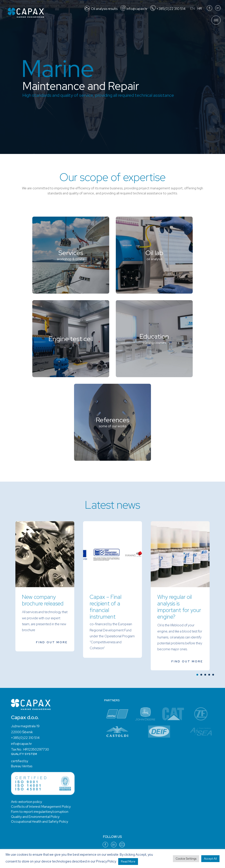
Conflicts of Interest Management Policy (40, 806)
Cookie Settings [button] (186, 859)
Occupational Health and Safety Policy (39, 821)
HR (200, 9)
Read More (128, 862)
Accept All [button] (210, 859)
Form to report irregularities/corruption (39, 811)
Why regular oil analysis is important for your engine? (179, 607)
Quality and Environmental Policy (35, 816)
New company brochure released (43, 600)
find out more (52, 642)
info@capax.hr (21, 744)
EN (192, 9)
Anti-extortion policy (26, 802)
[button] (197, 675)
